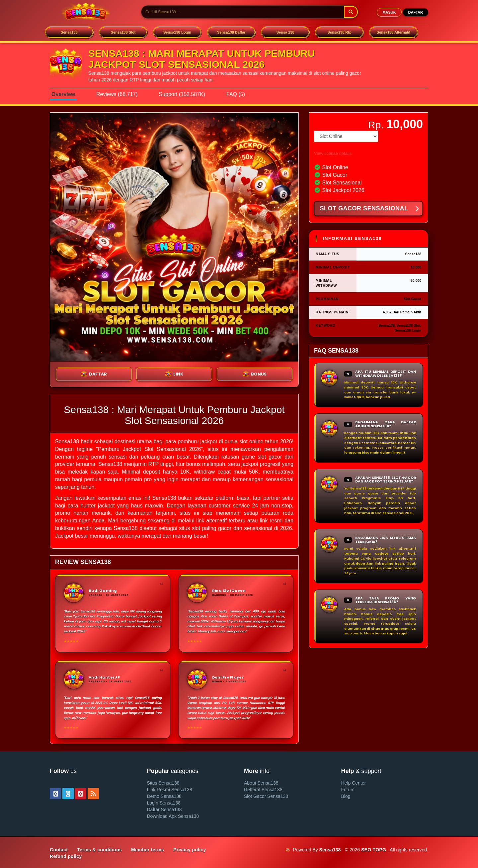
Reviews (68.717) (117, 94)
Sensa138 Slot (123, 32)
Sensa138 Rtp (340, 32)
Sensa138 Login (177, 32)
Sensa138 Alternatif (394, 32)
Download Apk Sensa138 (173, 816)
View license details (333, 153)
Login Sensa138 (164, 803)
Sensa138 (69, 32)
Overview (63, 94)
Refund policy (66, 856)
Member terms (148, 850)
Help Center (354, 783)
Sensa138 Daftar (231, 32)
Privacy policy (190, 850)
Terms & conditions (99, 850)
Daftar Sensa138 (164, 810)
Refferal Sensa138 (263, 790)
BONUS (255, 374)
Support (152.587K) (182, 94)
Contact (59, 850)
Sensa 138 (285, 32)
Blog (346, 796)
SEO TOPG (374, 850)
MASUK (389, 12)
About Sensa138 (261, 783)
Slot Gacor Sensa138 (266, 796)
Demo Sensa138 (164, 796)
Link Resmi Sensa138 (170, 790)
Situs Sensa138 (163, 783)
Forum (348, 790)
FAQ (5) (236, 94)
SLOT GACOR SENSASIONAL (369, 209)
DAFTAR (416, 12)
